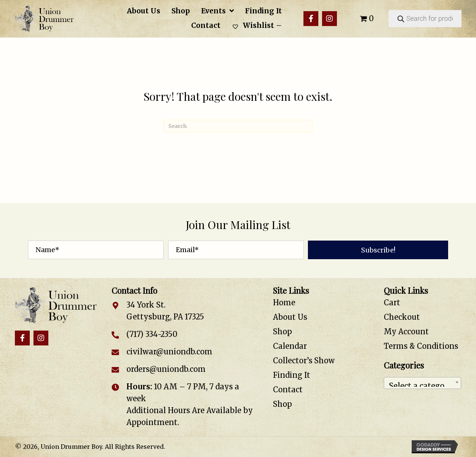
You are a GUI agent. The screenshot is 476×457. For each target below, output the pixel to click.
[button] (311, 19)
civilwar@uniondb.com (169, 352)
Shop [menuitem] (282, 332)
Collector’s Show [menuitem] (304, 361)
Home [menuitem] (284, 302)
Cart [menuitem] (392, 302)
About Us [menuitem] (290, 317)
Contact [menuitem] (288, 390)
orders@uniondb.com (166, 369)
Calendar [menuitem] (290, 346)
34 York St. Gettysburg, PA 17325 (165, 311)
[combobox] (422, 383)
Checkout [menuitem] (402, 317)
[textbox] (422, 383)
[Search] (238, 126)
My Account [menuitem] (406, 332)
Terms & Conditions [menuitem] (421, 346)
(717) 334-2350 (152, 334)
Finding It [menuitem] (292, 375)
